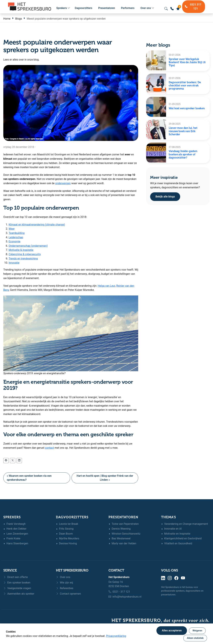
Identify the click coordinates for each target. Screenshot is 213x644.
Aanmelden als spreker (19, 594)
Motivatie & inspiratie (21, 250)
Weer (12, 229)
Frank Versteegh (14, 524)
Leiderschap (16, 237)
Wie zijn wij (64, 583)
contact (49, 448)
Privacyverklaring (116, 636)
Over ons (147, 8)
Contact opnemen (68, 594)
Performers (128, 8)
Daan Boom (64, 534)
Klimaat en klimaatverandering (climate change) (37, 225)
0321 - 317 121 (121, 592)
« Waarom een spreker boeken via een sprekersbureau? (29, 478)
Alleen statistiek (195, 638)
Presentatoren (107, 8)
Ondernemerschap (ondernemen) (28, 246)
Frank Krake (12, 539)
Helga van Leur (106, 286)
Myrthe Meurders (68, 539)
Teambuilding (17, 233)
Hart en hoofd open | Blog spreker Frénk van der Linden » (105, 478)
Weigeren (197, 631)
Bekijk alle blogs (165, 197)
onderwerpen (63, 183)
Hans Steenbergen (16, 544)
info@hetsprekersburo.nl (127, 597)
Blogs (19, 19)
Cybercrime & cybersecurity (25, 254)
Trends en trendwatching (23, 259)
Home (7, 19)
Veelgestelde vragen (17, 588)
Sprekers (63, 8)
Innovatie (14, 263)
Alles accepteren (172, 630)
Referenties (65, 588)
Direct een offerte (16, 577)
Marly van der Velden (122, 544)
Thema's (169, 517)
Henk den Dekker (15, 529)
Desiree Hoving (66, 544)
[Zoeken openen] (166, 9)
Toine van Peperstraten (124, 524)
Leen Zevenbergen (16, 534)
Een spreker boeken (17, 583)
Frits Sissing (65, 529)
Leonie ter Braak (67, 524)
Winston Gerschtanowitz (124, 534)
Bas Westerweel (120, 539)
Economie (15, 242)
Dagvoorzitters (84, 8)
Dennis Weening (120, 529)
